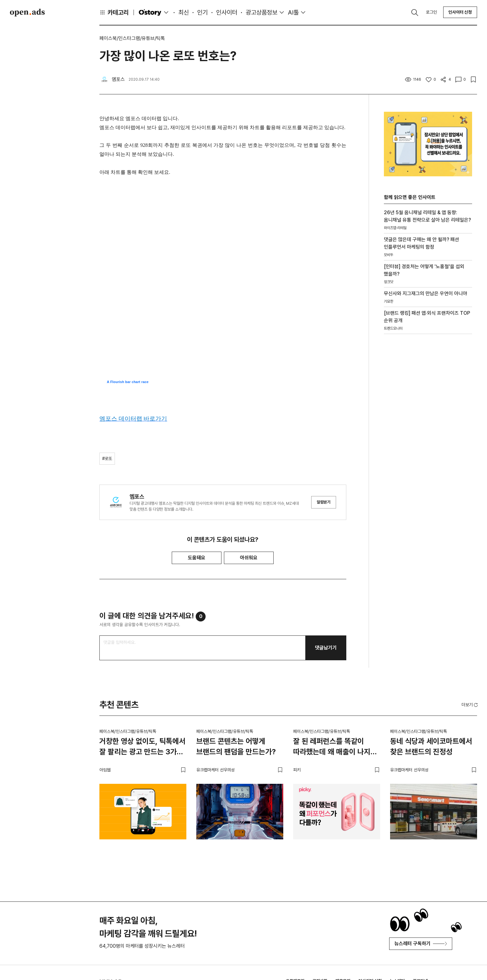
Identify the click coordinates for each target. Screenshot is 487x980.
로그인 (431, 12)
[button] (470, 705)
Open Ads (27, 12)
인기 (203, 12)
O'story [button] (154, 12)
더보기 (470, 705)
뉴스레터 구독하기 (421, 944)
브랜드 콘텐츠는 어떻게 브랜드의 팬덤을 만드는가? (236, 746)
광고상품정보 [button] (262, 12)
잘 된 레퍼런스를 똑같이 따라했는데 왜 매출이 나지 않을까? (332, 747)
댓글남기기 (326, 648)
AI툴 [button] (293, 12)
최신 (184, 12)
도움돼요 (197, 558)
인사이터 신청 (460, 12)
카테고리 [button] (114, 12)
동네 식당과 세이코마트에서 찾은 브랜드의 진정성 (431, 746)
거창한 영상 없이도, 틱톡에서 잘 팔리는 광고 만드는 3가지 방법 (142, 747)
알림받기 (324, 502)
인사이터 (227, 12)
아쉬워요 (249, 558)
